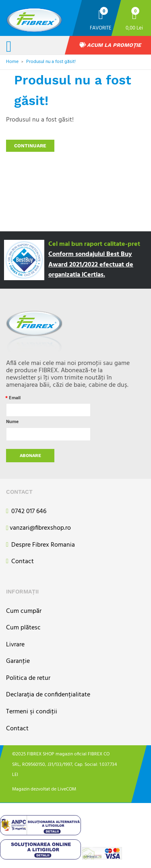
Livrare (15, 645)
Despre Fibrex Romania (40, 545)
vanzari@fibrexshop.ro (38, 528)
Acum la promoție (110, 45)
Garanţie (18, 661)
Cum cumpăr (24, 611)
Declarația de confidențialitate (48, 695)
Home (12, 62)
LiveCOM (67, 789)
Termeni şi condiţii (32, 712)
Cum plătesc (23, 628)
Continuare (30, 146)
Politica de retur (28, 678)
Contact (20, 562)
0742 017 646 (26, 512)
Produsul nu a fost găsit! (51, 62)
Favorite (101, 28)
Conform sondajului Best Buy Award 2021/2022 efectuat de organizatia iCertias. (91, 265)
